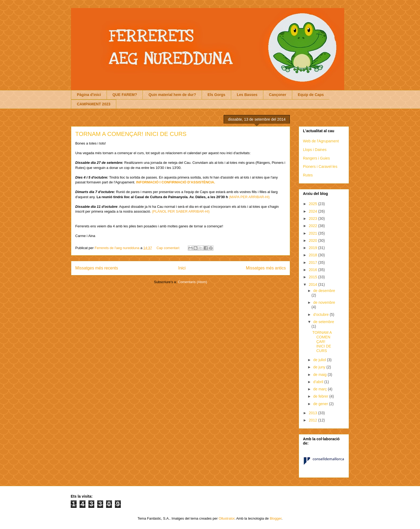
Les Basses (247, 95)
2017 (314, 262)
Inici (182, 268)
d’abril (319, 382)
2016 (314, 270)
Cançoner (278, 95)
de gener (321, 404)
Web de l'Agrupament (321, 141)
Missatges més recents (97, 268)
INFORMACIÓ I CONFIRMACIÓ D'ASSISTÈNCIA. (176, 182)
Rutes (308, 175)
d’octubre (321, 315)
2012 (314, 420)
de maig (320, 375)
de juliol (320, 360)
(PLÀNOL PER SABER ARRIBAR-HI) (181, 211)
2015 (314, 277)
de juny (320, 367)
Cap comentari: (169, 248)
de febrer (321, 396)
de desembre (324, 291)
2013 (314, 413)
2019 (314, 248)
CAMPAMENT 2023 (94, 104)
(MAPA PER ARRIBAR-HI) (249, 197)
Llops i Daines (315, 150)
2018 (314, 255)
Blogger (276, 518)
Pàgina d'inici (89, 95)
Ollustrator (226, 518)
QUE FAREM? (125, 95)
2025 (314, 204)
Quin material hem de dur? (172, 95)
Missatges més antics (266, 268)
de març (320, 389)
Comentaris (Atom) (192, 282)
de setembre (324, 322)
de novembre (324, 302)
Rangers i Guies (316, 158)
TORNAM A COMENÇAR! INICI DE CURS (131, 134)
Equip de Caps (311, 95)
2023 (314, 219)
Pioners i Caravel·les (320, 167)
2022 (314, 226)
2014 (314, 284)
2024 (314, 211)
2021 (314, 233)
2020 (314, 241)
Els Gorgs (216, 95)
